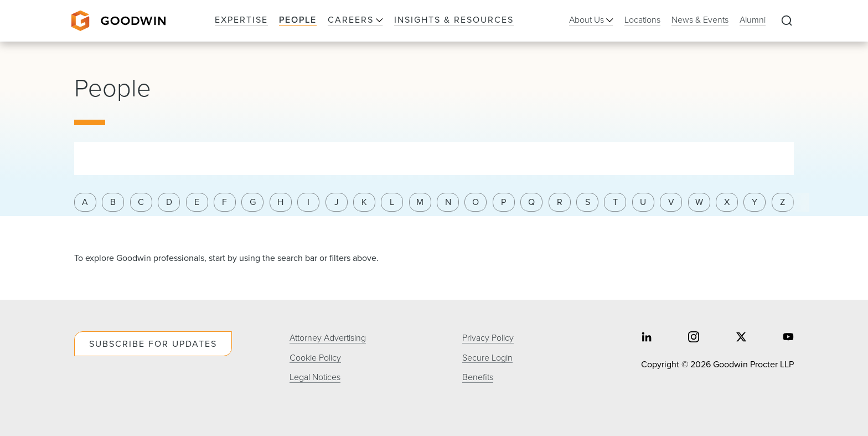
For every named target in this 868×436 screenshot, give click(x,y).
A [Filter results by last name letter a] (85, 202)
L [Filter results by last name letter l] (392, 202)
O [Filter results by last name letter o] (476, 202)
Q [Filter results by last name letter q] (531, 202)
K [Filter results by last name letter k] (364, 202)
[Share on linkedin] (647, 338)
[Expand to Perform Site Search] (787, 21)
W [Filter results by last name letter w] (699, 202)
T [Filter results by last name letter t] (615, 202)
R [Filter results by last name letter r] (560, 202)
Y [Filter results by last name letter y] (755, 202)
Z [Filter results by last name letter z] (782, 202)
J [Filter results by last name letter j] (337, 202)
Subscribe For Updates (153, 344)
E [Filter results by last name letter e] (197, 202)
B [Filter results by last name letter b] (113, 202)
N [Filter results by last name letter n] (448, 202)
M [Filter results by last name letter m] (420, 202)
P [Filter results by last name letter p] (503, 202)
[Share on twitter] (741, 338)
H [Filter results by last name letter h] (280, 202)
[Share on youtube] (788, 338)
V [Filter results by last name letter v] (671, 202)
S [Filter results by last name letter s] (588, 202)
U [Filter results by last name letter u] (643, 202)
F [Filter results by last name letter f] (224, 202)
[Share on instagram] (694, 338)
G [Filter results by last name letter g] (253, 202)
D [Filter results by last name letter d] (169, 202)
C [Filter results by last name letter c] (141, 202)
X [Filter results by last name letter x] (727, 202)
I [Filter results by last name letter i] (308, 202)
